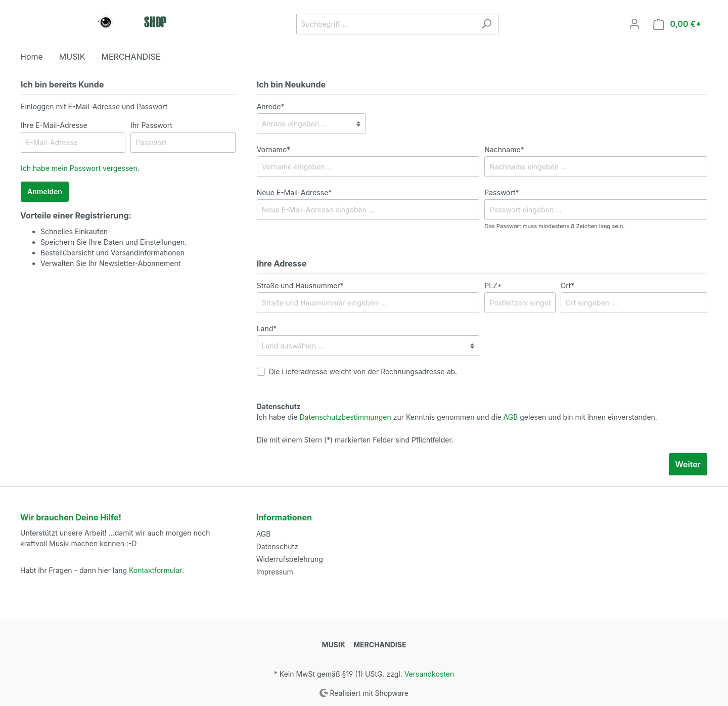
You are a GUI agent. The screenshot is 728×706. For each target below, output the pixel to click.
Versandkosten (429, 674)
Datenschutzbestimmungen (346, 417)
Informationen (284, 517)
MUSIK (334, 645)
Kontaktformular (155, 570)
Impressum (275, 572)
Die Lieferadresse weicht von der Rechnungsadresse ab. (363, 371)
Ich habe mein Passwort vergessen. (80, 168)
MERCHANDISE (380, 645)
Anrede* (271, 106)
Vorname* (274, 149)
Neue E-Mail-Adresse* (294, 192)
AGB (511, 417)
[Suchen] (487, 24)
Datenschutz (277, 546)
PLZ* (493, 285)
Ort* (568, 285)
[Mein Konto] (634, 24)
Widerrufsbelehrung (290, 559)
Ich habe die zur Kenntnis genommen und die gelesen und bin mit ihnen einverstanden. (457, 417)
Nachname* (504, 149)
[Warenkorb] (677, 24)
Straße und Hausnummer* (300, 285)
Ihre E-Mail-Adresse (54, 125)
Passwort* (502, 192)
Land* (267, 328)
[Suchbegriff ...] (386, 24)
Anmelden (45, 191)
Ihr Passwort (151, 125)
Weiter (688, 464)
